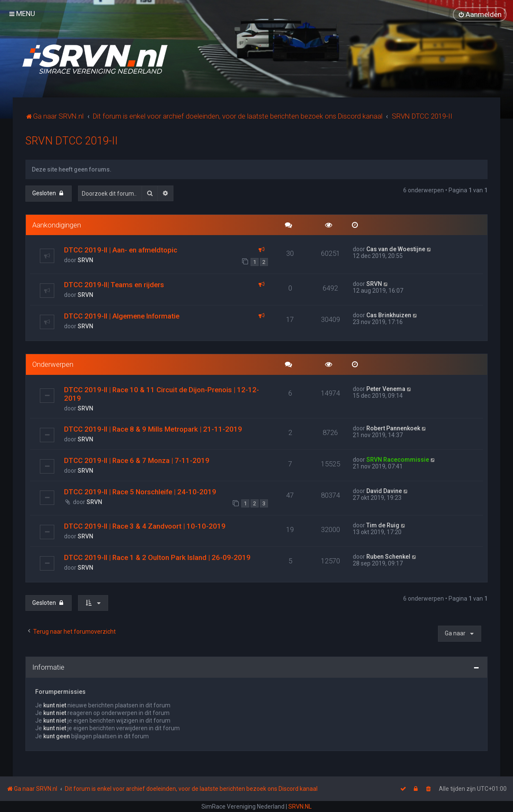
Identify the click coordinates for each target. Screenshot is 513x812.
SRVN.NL (300, 806)
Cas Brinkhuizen (389, 315)
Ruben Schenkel (388, 556)
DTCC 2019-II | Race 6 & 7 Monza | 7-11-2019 (137, 460)
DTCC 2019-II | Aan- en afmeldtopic (121, 250)
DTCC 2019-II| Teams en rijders (114, 284)
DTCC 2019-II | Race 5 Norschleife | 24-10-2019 (140, 491)
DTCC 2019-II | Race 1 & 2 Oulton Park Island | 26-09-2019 (157, 557)
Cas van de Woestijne (396, 249)
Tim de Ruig (383, 525)
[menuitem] (480, 14)
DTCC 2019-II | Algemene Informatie (122, 316)
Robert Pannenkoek (393, 428)
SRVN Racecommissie (398, 459)
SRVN (85, 260)
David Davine (384, 491)
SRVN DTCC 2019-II (72, 140)
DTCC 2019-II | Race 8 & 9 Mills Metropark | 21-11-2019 (153, 429)
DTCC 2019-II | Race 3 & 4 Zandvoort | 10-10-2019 (145, 526)
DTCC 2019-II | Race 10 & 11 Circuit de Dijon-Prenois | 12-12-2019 (162, 394)
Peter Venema (386, 388)
